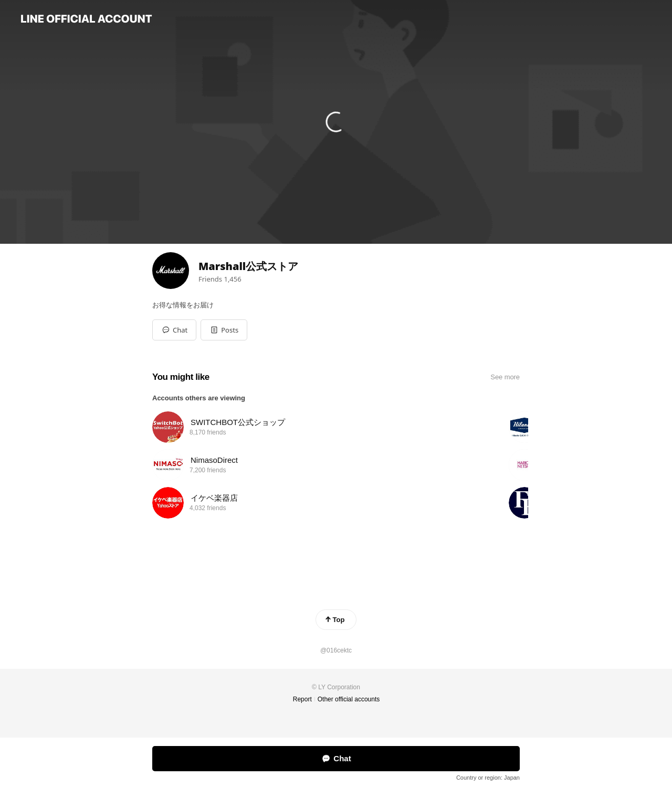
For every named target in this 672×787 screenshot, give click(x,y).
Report (302, 699)
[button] (224, 330)
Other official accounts (349, 699)
